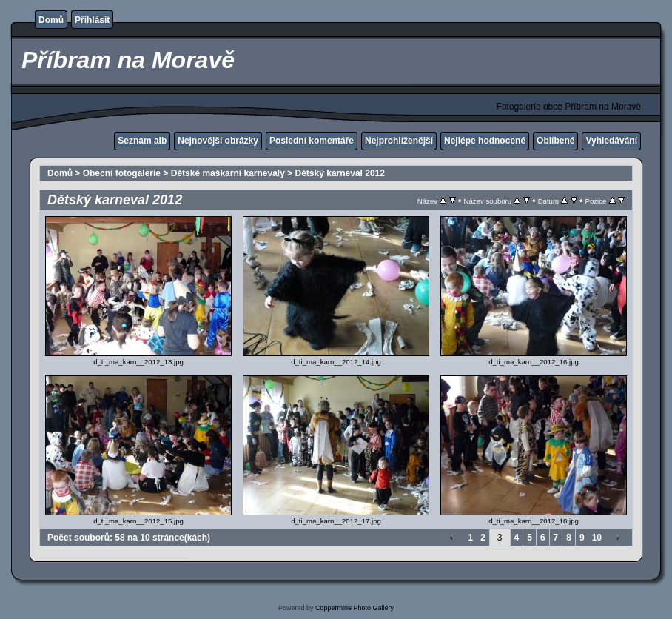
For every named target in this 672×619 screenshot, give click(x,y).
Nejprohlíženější (399, 141)
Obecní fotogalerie (122, 173)
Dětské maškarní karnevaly (228, 173)
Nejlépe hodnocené (485, 141)
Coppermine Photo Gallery (355, 608)
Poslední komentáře (312, 141)
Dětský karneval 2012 (340, 173)
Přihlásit (92, 20)
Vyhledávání (611, 141)
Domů (51, 20)
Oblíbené (555, 141)
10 (597, 538)
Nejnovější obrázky (218, 141)
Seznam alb (142, 141)
